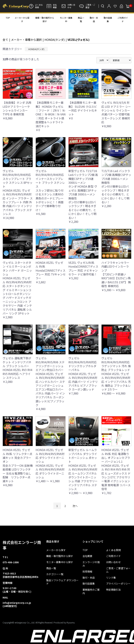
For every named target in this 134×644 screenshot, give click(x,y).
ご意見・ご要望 (87, 6)
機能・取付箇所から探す (60, 556)
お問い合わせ (68, 6)
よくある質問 (36, 6)
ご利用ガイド (123, 19)
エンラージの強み (91, 564)
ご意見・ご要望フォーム (118, 570)
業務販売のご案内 (91, 591)
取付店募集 (108, 19)
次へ (75, 506)
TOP (8, 18)
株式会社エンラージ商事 (22, 545)
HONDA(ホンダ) (55, 40)
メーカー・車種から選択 (26, 40)
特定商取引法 (113, 590)
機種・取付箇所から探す (45, 19)
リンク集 (111, 578)
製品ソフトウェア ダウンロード (62, 582)
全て (5, 40)
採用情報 (87, 572)
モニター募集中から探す (60, 562)
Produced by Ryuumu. (64, 622)
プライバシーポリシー (118, 584)
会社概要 (52, 6)
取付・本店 (94, 19)
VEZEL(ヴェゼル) (79, 40)
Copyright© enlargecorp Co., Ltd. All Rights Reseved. (28, 622)
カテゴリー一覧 (55, 574)
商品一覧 (81, 19)
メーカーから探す (22, 19)
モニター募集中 (66, 19)
